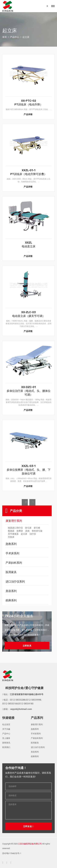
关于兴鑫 (6, 729)
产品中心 (15, 37)
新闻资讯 (6, 742)
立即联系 (27, 645)
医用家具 (11, 572)
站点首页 (6, 724)
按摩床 (20, 531)
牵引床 (28, 528)
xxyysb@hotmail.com (21, 709)
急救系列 (11, 544)
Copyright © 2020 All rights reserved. (26, 846)
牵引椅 (37, 528)
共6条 (26, 503)
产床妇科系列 (14, 562)
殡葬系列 (11, 600)
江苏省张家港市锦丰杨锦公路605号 (27, 694)
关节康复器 (13, 534)
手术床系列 (12, 553)
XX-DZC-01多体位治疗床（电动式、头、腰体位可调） (29, 391)
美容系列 (11, 591)
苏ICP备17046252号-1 (12, 853)
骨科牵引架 (37, 531)
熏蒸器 (11, 531)
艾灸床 (11, 537)
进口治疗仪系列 (15, 581)
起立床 (24, 534)
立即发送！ (29, 826)
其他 (27, 531)
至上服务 (6, 738)
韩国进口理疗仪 (15, 528)
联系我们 (6, 747)
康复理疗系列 (14, 520)
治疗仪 (33, 534)
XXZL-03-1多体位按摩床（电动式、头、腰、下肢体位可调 (29, 470)
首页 (5, 37)
